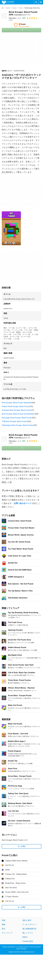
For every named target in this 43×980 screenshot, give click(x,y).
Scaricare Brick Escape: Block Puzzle (16, 410)
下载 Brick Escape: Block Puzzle (14, 421)
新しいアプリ (28, 933)
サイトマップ (7, 933)
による (15, 18)
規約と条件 (27, 920)
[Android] (8, 8)
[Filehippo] (8, 2)
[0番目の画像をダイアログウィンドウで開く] (11, 228)
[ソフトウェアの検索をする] (36, 2)
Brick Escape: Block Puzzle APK (23, 436)
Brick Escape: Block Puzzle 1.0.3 (15, 840)
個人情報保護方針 (29, 929)
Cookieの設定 (28, 941)
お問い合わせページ (23, 503)
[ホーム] (3, 8)
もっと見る (22, 846)
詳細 (4, 920)
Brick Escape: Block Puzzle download (16, 403)
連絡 (4, 925)
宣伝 (4, 929)
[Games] (14, 8)
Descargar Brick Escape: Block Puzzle (17, 418)
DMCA (25, 937)
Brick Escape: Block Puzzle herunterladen (18, 414)
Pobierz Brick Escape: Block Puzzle (16, 406)
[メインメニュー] (41, 2)
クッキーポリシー (29, 925)
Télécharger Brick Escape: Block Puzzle (17, 425)
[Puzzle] (21, 8)
